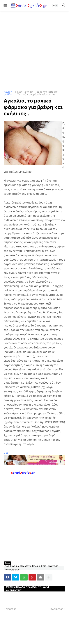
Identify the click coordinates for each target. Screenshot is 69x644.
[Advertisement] (34, 51)
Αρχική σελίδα (8, 93)
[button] (5, 5)
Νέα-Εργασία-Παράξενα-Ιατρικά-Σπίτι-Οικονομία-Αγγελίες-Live (38, 93)
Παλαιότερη (56, 609)
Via (6, 453)
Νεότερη (11, 609)
